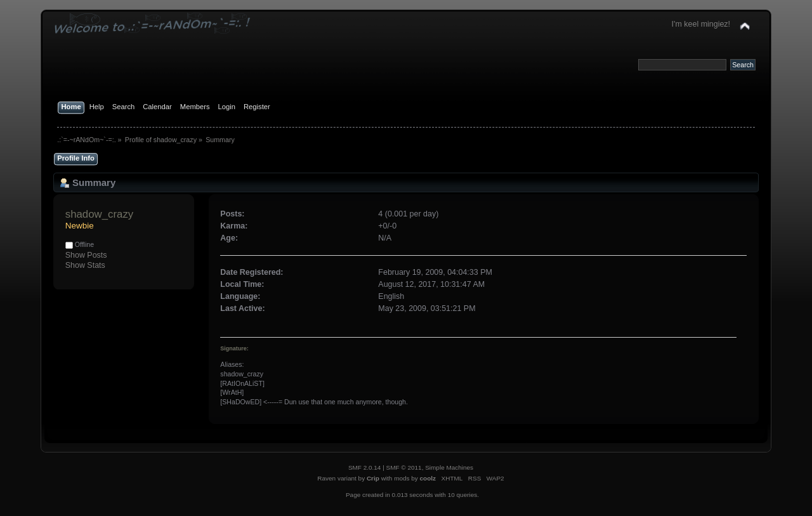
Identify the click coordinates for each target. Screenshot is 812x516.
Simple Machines (449, 467)
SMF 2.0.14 (365, 467)
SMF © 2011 (404, 467)
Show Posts (86, 255)
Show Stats (85, 265)
